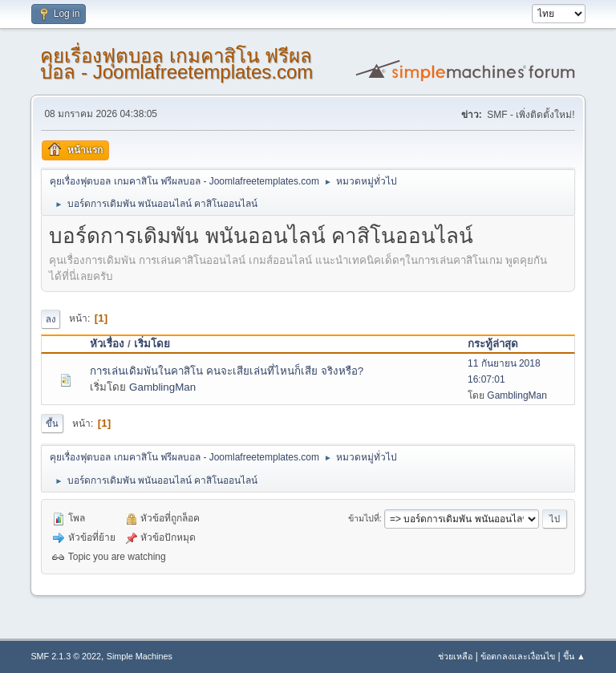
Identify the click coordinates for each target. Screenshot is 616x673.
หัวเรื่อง (107, 344)
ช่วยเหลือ (455, 656)
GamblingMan (162, 387)
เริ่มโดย (152, 344)
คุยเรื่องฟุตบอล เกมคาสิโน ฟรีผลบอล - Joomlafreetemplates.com (176, 64)
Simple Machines (140, 656)
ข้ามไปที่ (364, 518)
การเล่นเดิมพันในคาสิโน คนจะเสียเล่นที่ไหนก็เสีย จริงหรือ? (227, 371)
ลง (51, 319)
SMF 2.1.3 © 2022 (66, 656)
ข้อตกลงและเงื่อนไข (518, 656)
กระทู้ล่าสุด (493, 344)
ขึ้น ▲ (574, 656)
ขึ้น (52, 424)
